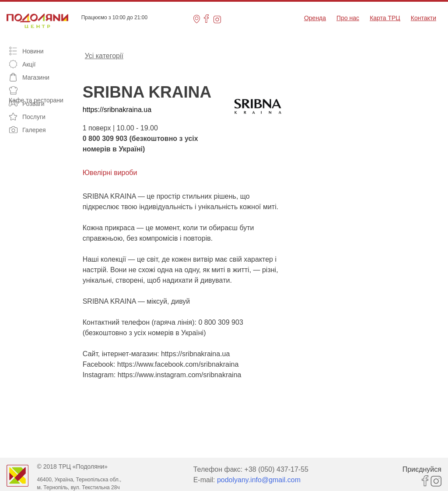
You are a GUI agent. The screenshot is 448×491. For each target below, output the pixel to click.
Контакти (423, 18)
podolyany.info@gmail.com (259, 480)
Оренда (315, 18)
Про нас (348, 18)
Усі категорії (104, 55)
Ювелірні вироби (110, 173)
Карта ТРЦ (385, 18)
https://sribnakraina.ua (117, 110)
